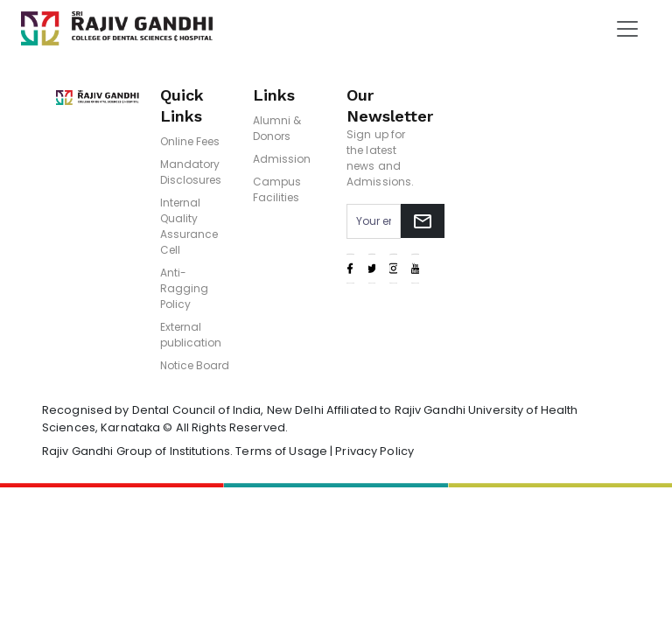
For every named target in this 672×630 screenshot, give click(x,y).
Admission (282, 159)
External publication (191, 335)
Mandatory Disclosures (191, 172)
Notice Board (195, 365)
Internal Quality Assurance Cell (189, 226)
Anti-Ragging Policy (184, 288)
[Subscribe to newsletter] (423, 221)
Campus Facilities (277, 189)
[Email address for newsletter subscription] (374, 221)
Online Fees (190, 141)
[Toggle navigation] (627, 29)
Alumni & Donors (277, 128)
